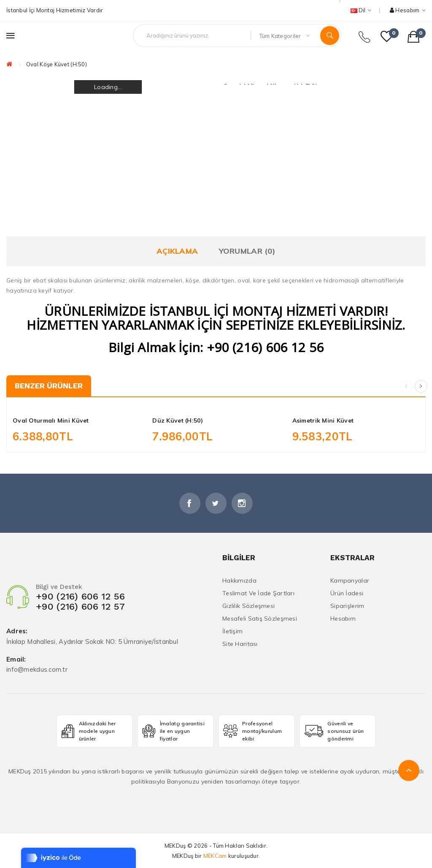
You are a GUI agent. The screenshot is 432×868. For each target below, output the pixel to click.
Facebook (190, 503)
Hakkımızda (239, 580)
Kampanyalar (350, 580)
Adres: (17, 631)
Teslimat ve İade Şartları (258, 593)
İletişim (232, 631)
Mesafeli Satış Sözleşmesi (260, 618)
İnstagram (242, 503)
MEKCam (215, 856)
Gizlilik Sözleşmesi (248, 606)
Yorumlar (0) (247, 251)
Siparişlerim (347, 606)
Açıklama (177, 251)
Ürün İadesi (347, 593)
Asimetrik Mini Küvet (323, 420)
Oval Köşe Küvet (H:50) (57, 64)
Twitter (216, 503)
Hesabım (343, 618)
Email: (16, 660)
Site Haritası (240, 644)
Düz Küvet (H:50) (177, 420)
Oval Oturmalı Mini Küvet (51, 420)
